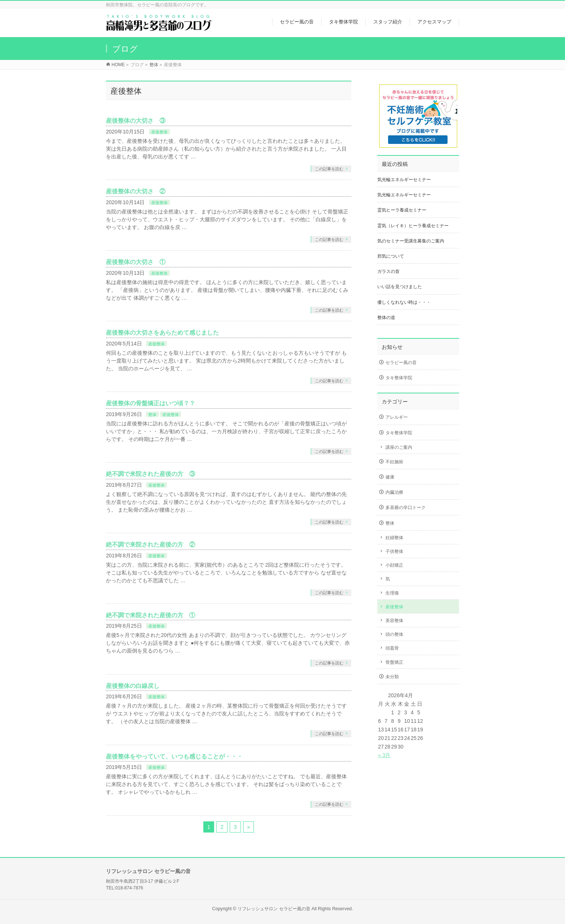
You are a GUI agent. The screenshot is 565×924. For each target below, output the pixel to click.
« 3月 (384, 755)
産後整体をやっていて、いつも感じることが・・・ (174, 756)
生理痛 (392, 593)
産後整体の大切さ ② (136, 191)
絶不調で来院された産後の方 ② (151, 545)
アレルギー (397, 417)
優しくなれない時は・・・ (404, 302)
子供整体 (394, 551)
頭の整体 (394, 634)
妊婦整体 (394, 538)
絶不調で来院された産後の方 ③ (151, 474)
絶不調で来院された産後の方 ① (151, 615)
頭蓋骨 (392, 648)
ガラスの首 (388, 271)
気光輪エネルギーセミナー (404, 180)
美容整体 (394, 621)
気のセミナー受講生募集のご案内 (411, 241)
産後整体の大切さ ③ (136, 121)
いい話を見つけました (400, 287)
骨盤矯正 (394, 662)
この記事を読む (329, 169)
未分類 (392, 677)
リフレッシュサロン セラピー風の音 (274, 909)
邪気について (391, 256)
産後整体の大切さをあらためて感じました (162, 333)
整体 (152, 415)
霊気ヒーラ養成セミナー (402, 210)
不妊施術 (394, 462)
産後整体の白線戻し (133, 686)
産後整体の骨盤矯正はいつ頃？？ (151, 403)
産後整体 (159, 132)
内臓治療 (394, 492)
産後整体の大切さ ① (136, 262)
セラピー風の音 (401, 363)
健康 (390, 477)
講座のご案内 (399, 447)
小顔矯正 (394, 565)
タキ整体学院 (399, 378)
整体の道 (386, 318)
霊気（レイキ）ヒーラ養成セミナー (413, 226)
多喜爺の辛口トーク (406, 508)
